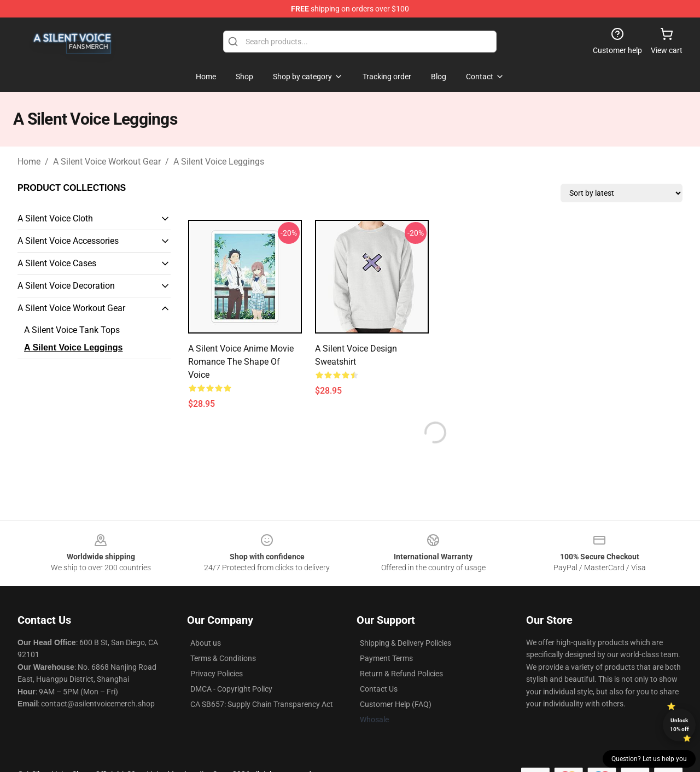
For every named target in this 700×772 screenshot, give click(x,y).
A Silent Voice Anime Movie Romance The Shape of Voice (241, 362)
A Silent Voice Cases (57, 263)
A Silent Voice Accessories (68, 241)
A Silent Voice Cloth (55, 218)
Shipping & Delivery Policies (406, 643)
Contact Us (379, 689)
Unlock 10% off (679, 725)
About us (206, 643)
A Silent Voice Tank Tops (72, 330)
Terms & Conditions (223, 658)
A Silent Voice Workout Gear (107, 162)
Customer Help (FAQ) (396, 704)
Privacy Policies (217, 674)
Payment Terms (386, 658)
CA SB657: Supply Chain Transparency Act (262, 704)
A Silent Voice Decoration (66, 286)
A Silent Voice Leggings (219, 162)
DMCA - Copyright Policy (231, 689)
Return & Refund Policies (401, 674)
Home (29, 162)
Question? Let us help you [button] (649, 759)
